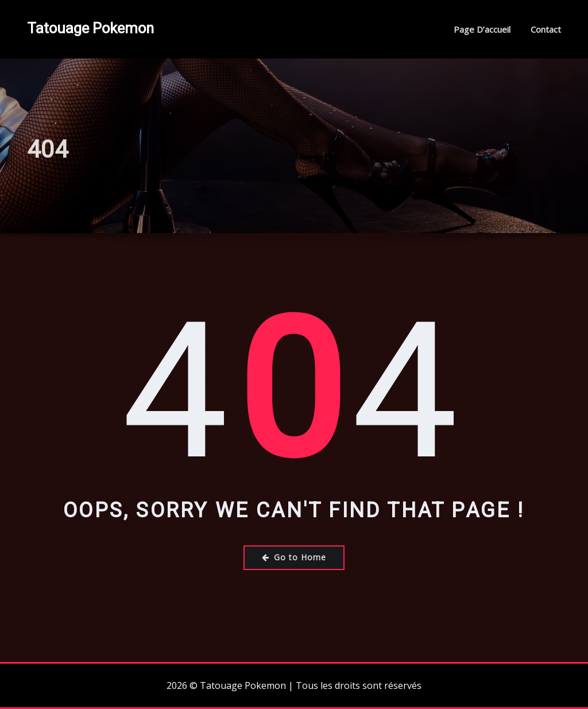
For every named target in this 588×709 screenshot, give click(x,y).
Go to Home (294, 557)
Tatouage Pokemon (90, 28)
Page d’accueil (482, 29)
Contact (546, 29)
